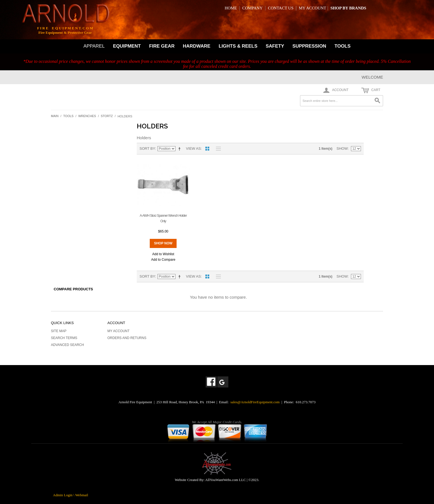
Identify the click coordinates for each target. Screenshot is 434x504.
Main (55, 116)
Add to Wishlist (163, 254)
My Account (118, 331)
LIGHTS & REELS (238, 46)
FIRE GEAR (162, 46)
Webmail (82, 495)
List (217, 149)
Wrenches (87, 116)
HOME (231, 8)
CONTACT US (281, 8)
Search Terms (64, 338)
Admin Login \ (64, 495)
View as (193, 148)
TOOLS (343, 46)
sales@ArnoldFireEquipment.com (255, 402)
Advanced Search (67, 345)
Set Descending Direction (180, 149)
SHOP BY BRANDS (348, 8)
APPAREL (94, 46)
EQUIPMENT (127, 46)
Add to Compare (163, 260)
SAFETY (275, 46)
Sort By (147, 148)
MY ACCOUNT (312, 8)
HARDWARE (197, 46)
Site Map (59, 331)
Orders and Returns (127, 338)
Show (342, 148)
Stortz (107, 116)
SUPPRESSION (309, 46)
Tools (69, 116)
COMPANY (252, 8)
